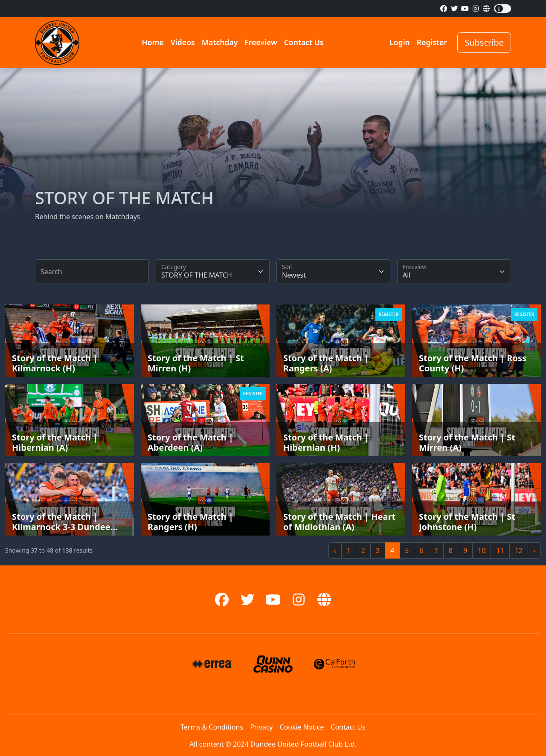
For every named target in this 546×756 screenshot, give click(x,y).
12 (519, 550)
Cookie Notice (302, 727)
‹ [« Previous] (335, 550)
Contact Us (304, 42)
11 (500, 550)
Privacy (261, 727)
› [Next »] (534, 550)
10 (482, 550)
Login (400, 42)
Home (152, 42)
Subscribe (484, 42)
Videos (183, 42)
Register (432, 42)
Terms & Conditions (212, 727)
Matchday (220, 42)
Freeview (261, 42)
